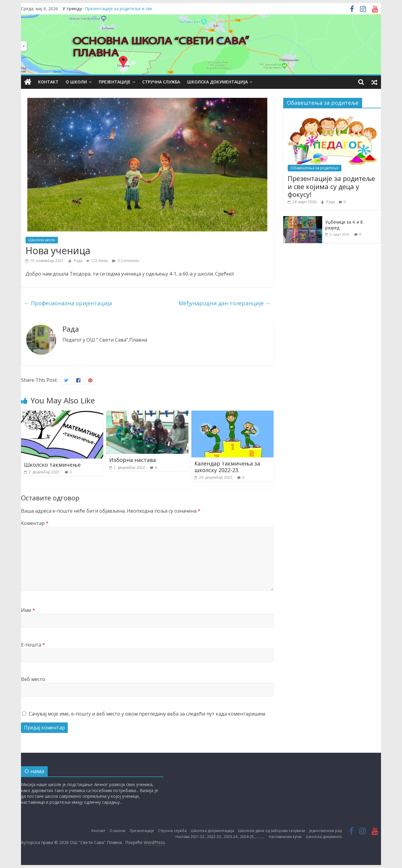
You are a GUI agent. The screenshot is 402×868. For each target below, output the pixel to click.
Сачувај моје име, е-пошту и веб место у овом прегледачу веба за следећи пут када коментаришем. (147, 714)
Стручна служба (161, 82)
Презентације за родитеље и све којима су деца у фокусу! (331, 186)
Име (28, 610)
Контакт (48, 82)
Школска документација (217, 82)
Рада (78, 261)
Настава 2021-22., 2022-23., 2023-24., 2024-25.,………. (220, 837)
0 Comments (126, 261)
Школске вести (42, 240)
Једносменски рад (325, 831)
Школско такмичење (52, 465)
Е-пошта (33, 645)
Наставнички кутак (285, 837)
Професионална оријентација (68, 303)
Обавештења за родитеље (315, 168)
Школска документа (324, 837)
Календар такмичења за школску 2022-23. (227, 467)
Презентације (115, 82)
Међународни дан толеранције (225, 303)
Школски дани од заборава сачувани (272, 831)
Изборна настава (133, 460)
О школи (76, 82)
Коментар (35, 523)
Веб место (33, 679)
